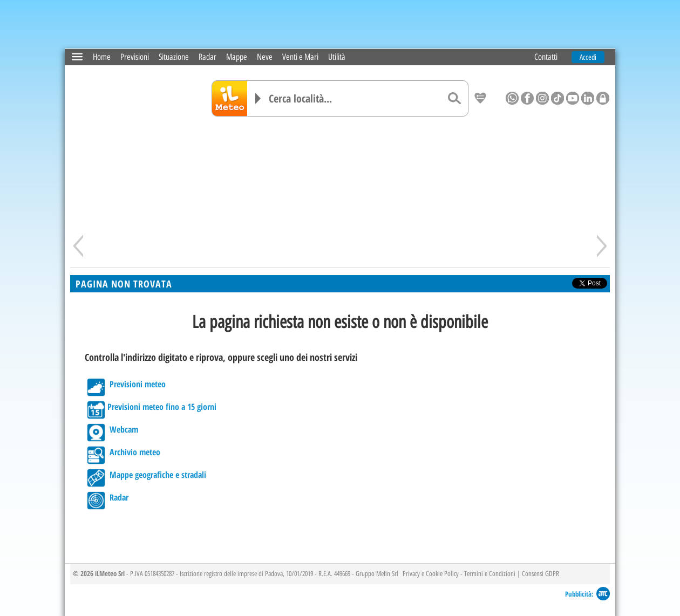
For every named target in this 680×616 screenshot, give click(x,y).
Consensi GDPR (540, 573)
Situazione (174, 56)
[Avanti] (602, 245)
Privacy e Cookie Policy (431, 573)
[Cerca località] (355, 98)
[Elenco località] (258, 98)
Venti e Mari (300, 56)
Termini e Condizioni (490, 573)
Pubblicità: (579, 593)
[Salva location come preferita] (480, 98)
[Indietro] (78, 245)
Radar (208, 56)
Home (102, 56)
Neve (265, 56)
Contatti (546, 56)
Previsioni (135, 56)
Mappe (237, 56)
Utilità (337, 56)
